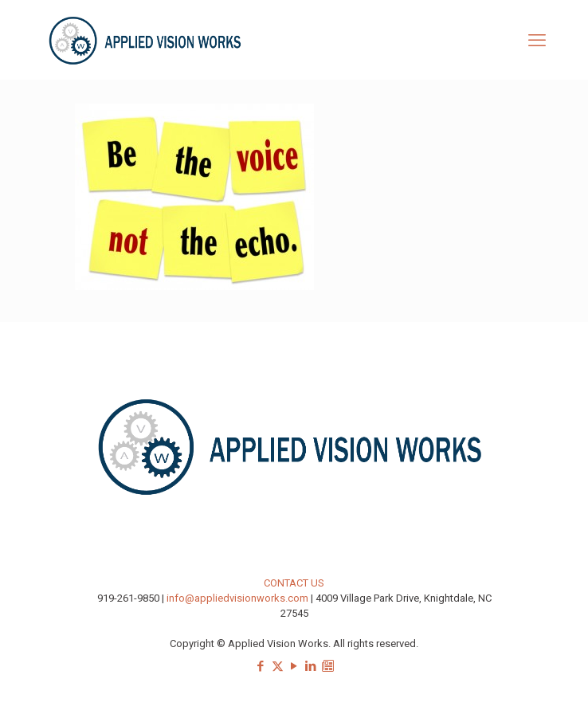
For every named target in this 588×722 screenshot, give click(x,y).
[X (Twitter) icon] (278, 666)
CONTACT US (294, 583)
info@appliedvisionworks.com (237, 598)
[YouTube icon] (294, 666)
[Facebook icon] (261, 666)
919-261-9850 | (132, 598)
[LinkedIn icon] (311, 666)
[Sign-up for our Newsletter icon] (328, 666)
